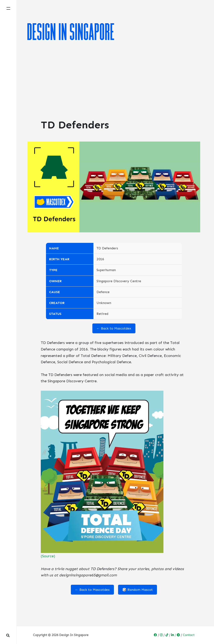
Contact (189, 635)
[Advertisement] (114, 81)
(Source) (48, 556)
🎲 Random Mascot (138, 590)
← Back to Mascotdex (114, 328)
